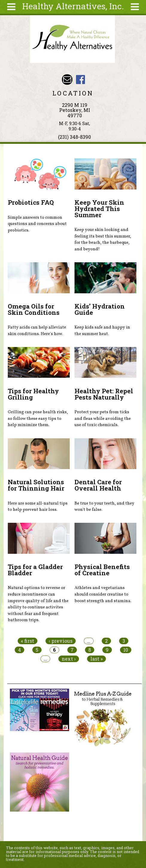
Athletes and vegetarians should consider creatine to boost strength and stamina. (103, 594)
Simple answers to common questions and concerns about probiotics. (37, 224)
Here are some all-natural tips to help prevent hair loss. (38, 507)
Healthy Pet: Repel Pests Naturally (104, 394)
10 (126, 650)
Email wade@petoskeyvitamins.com (67, 80)
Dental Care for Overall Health (98, 485)
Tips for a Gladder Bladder (35, 570)
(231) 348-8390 (74, 137)
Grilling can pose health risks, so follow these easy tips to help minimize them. (38, 418)
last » (96, 659)
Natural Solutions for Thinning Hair (36, 485)
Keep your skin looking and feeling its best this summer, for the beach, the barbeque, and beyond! (103, 239)
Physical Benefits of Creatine (102, 570)
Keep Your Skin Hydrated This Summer (99, 209)
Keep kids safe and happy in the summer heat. (102, 331)
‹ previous (61, 641)
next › (69, 659)
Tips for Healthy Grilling (33, 394)
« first (28, 641)
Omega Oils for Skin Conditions (34, 309)
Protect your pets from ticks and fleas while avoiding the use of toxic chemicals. (103, 418)
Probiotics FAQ (31, 202)
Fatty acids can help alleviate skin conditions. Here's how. (37, 331)
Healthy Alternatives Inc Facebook (80, 80)
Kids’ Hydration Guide (100, 309)
